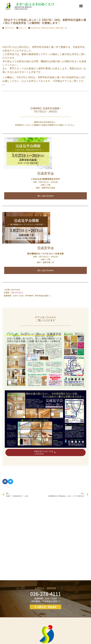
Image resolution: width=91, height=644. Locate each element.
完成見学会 (35, 28)
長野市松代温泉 (48, 28)
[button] (81, 6)
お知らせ (22, 28)
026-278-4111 (17, 293)
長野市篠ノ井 (61, 28)
